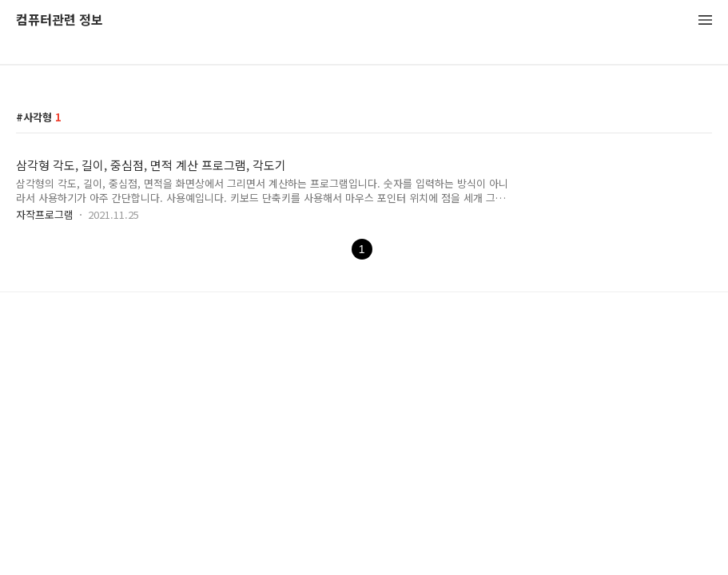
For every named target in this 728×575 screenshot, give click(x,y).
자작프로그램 (45, 214)
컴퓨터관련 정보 (60, 20)
